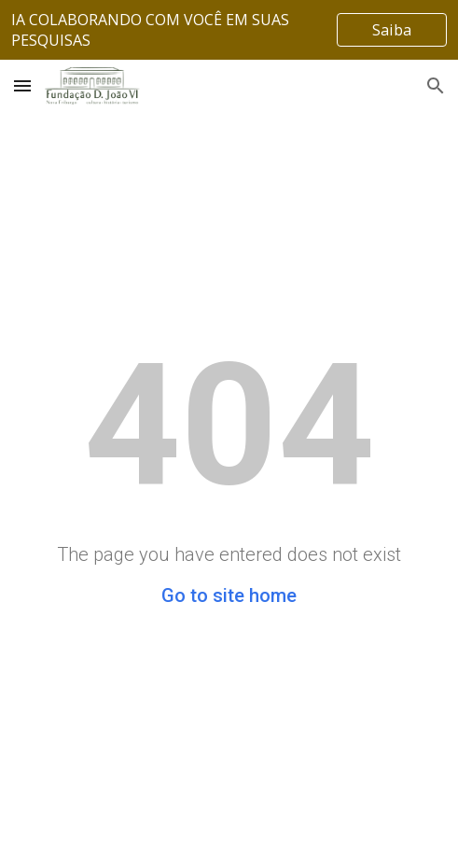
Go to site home (229, 595)
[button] (22, 85)
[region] (229, 30)
